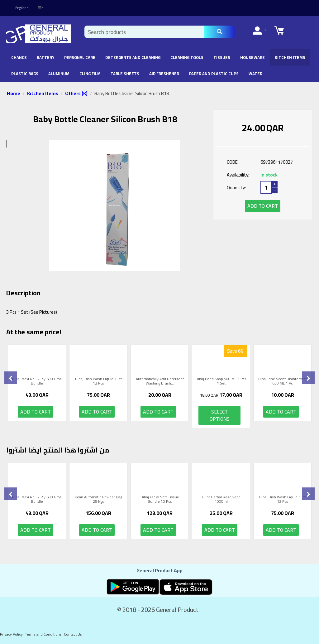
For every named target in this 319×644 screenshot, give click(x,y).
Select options (220, 415)
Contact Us (73, 634)
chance (19, 57)
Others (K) (76, 93)
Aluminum (59, 74)
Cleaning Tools (187, 57)
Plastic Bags (25, 74)
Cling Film (90, 74)
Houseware (252, 57)
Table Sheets (125, 74)
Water (255, 74)
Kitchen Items (290, 57)
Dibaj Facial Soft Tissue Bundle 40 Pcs (160, 499)
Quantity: (236, 188)
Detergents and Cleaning (133, 57)
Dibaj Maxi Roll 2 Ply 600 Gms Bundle (37, 381)
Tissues (222, 57)
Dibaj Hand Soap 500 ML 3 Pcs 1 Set (221, 381)
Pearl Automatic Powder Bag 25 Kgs (98, 499)
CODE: (233, 162)
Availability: (238, 175)
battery (45, 57)
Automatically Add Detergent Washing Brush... (160, 381)
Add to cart (263, 206)
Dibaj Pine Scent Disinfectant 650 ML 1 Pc (283, 381)
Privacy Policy (11, 634)
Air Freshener (164, 74)
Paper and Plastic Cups (214, 74)
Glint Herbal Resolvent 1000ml (221, 499)
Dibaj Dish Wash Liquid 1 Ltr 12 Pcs (98, 381)
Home (14, 93)
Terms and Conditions (43, 634)
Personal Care (80, 57)
